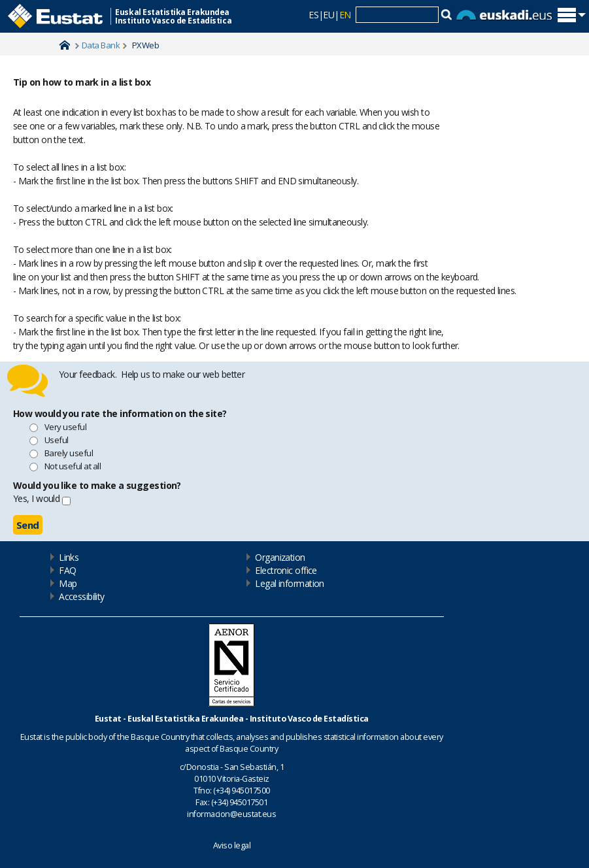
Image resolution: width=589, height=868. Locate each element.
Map (68, 583)
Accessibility (82, 596)
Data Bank (101, 45)
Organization (280, 557)
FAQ (67, 570)
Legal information (289, 583)
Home (65, 45)
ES (313, 15)
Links (69, 557)
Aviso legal (232, 845)
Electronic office (286, 570)
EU (328, 15)
